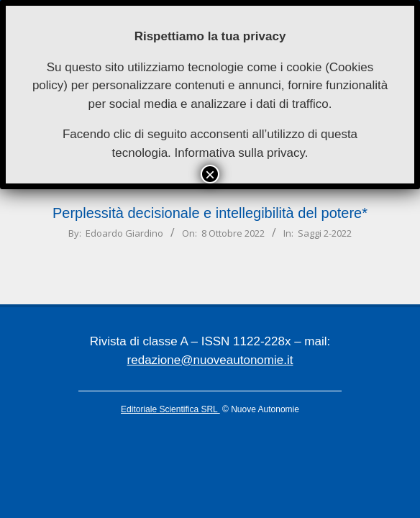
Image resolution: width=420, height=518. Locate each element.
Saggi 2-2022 (325, 233)
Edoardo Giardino (124, 233)
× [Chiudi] (210, 174)
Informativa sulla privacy (240, 153)
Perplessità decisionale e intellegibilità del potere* (210, 213)
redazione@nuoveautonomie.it (210, 360)
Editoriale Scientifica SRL (170, 409)
